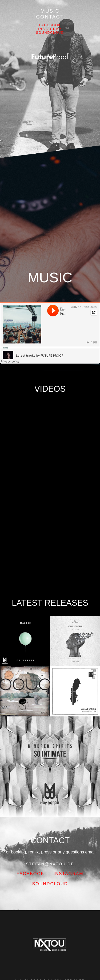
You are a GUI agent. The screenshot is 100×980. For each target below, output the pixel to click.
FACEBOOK (50, 25)
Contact (50, 17)
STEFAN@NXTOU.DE (50, 864)
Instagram (50, 29)
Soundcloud (50, 33)
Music (50, 11)
